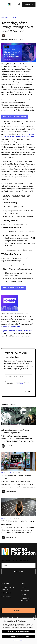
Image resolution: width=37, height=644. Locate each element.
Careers (24, 583)
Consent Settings (19, 642)
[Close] (35, 621)
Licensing (5, 583)
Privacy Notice (19, 384)
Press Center (6, 593)
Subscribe (27, 392)
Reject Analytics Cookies (19, 637)
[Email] (18, 566)
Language (5, 617)
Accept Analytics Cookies (19, 632)
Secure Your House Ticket (14, 288)
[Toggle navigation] (4, 4)
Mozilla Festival (9, 17)
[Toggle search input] (19, 4)
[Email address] (18, 376)
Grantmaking (6, 597)
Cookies (24, 591)
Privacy (24, 587)
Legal (23, 594)
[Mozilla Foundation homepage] (9, 4)
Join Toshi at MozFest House (15, 116)
